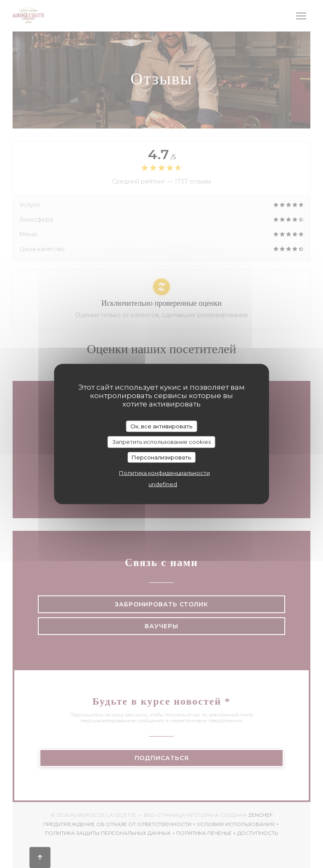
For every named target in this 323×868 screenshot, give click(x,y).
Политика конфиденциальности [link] (164, 473)
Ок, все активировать (161, 426)
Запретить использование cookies (161, 442)
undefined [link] (163, 484)
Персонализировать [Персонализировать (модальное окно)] (161, 457)
